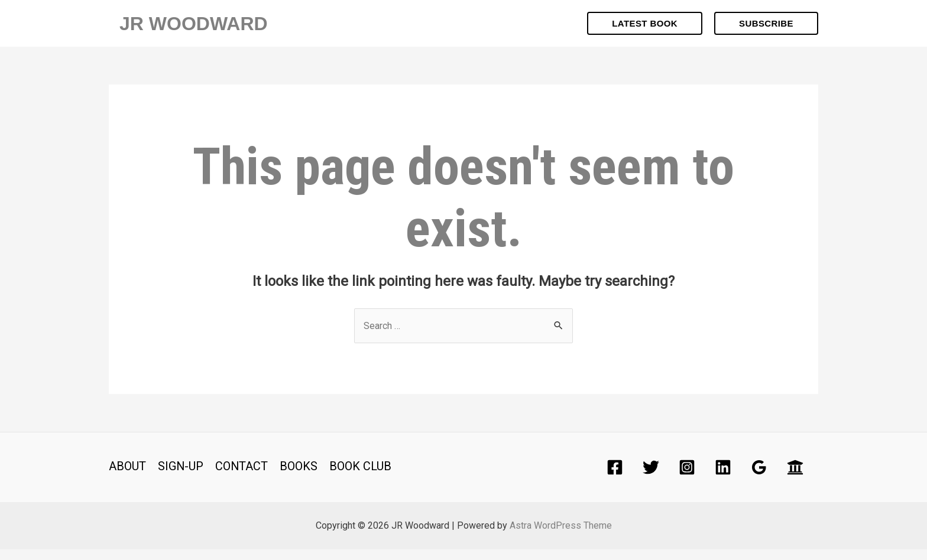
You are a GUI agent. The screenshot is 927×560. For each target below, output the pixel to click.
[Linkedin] (723, 478)
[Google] (759, 478)
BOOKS (300, 477)
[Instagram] (687, 478)
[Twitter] (651, 478)
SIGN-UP (181, 477)
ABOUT (127, 477)
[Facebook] (615, 478)
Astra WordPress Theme (561, 536)
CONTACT (242, 477)
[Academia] (795, 478)
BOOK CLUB (362, 477)
